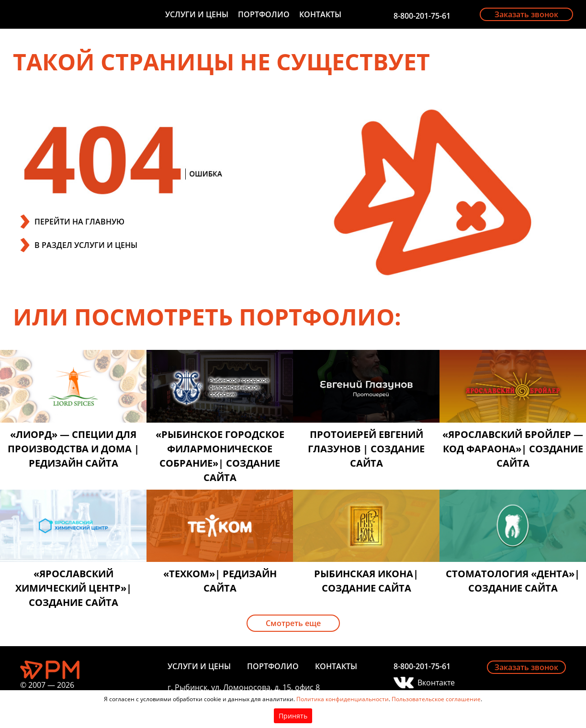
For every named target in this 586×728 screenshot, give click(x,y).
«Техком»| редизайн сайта (220, 581)
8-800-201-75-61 (422, 16)
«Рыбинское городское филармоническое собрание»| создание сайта (220, 456)
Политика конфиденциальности (343, 699)
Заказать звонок (526, 14)
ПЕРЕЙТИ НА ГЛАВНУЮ (79, 222)
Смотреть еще (293, 623)
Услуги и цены (197, 14)
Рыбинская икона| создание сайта (366, 581)
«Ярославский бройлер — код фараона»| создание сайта (513, 449)
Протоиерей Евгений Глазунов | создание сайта (366, 449)
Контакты (320, 14)
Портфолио (264, 14)
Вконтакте (436, 683)
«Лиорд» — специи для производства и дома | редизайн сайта (73, 449)
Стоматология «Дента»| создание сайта (513, 581)
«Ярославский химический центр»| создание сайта (73, 588)
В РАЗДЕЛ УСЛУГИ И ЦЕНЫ (86, 245)
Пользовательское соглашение (436, 699)
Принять (293, 716)
